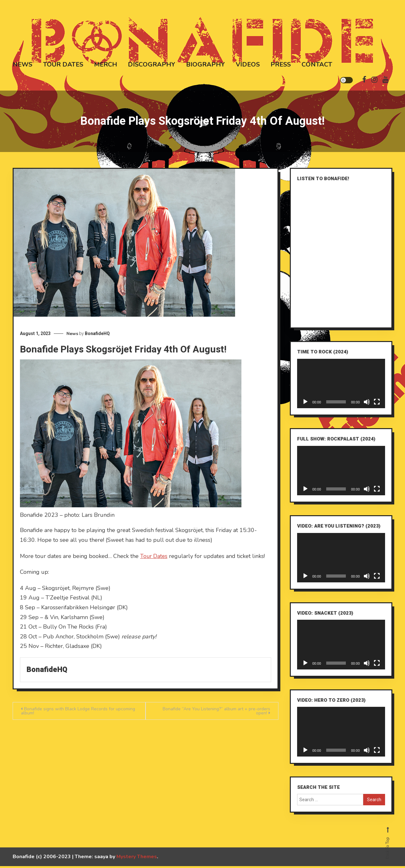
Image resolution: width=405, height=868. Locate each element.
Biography (206, 63)
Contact (317, 63)
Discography (152, 63)
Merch (106, 63)
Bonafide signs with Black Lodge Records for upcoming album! (78, 713)
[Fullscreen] (377, 404)
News (22, 63)
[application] (341, 385)
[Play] (305, 404)
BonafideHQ (97, 335)
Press (281, 63)
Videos (248, 63)
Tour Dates (63, 63)
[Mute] (367, 404)
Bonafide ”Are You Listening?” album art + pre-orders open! (216, 713)
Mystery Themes (137, 858)
